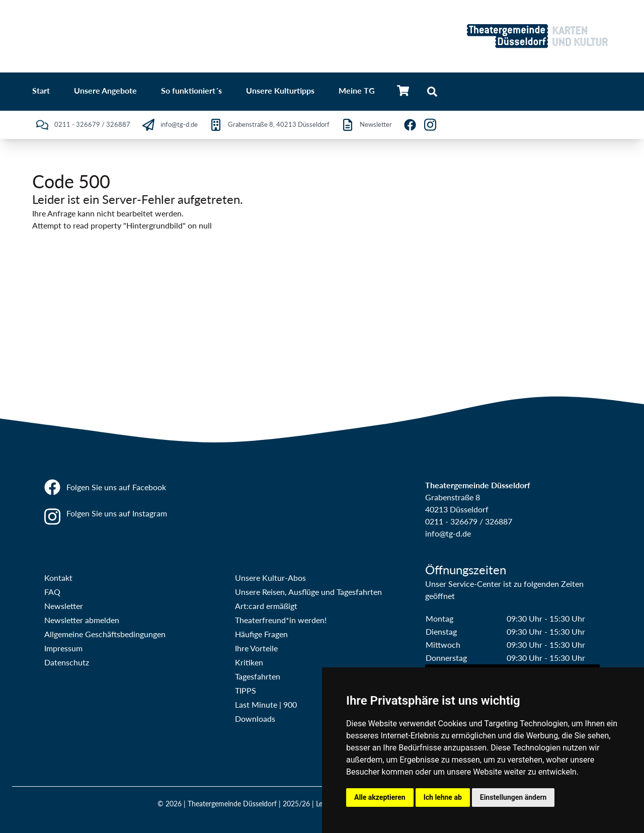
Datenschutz (67, 662)
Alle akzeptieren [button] (380, 797)
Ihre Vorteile (256, 648)
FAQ (52, 592)
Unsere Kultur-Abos (270, 578)
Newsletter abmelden (82, 620)
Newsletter (64, 606)
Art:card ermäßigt (266, 606)
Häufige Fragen (261, 634)
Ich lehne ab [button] (443, 797)
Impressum (63, 648)
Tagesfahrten (258, 676)
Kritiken (249, 662)
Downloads (255, 718)
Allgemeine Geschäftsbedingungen (105, 634)
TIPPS (246, 690)
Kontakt (58, 578)
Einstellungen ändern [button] (513, 797)
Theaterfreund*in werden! (281, 620)
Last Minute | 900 (266, 704)
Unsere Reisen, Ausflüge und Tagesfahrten (308, 592)
